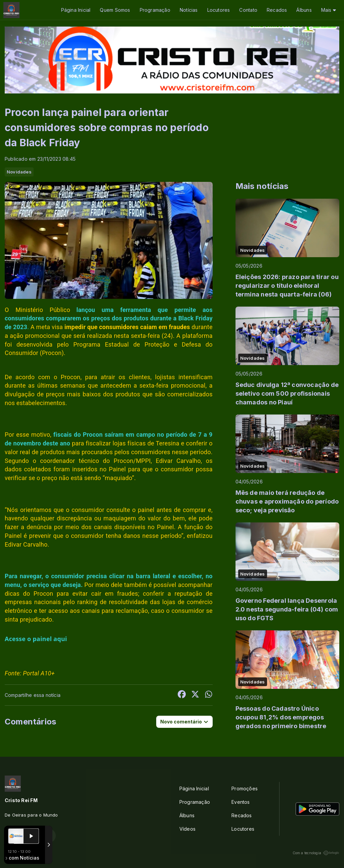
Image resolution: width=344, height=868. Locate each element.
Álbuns (304, 10)
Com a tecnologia (316, 853)
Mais (329, 10)
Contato (248, 10)
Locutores (219, 10)
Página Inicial (76, 10)
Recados (277, 10)
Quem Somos (115, 10)
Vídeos (187, 829)
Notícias (189, 10)
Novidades (19, 172)
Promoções (245, 788)
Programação (155, 10)
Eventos (241, 802)
